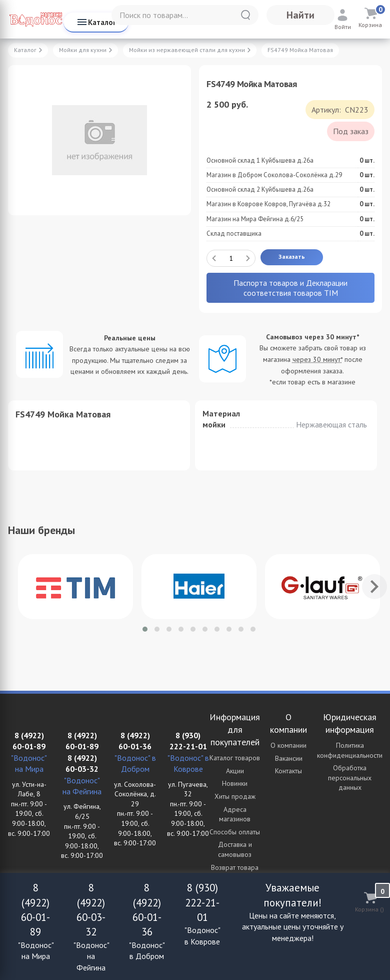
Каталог (96, 22)
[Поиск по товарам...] (185, 15)
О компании (288, 745)
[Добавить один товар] (248, 258)
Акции (235, 771)
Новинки (235, 783)
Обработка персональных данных (350, 778)
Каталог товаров (235, 758)
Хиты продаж (235, 796)
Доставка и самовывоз (235, 849)
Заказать (292, 257)
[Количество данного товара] (231, 258)
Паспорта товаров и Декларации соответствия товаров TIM (290, 288)
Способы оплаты (235, 832)
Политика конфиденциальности (350, 750)
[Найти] (245, 15)
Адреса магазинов (235, 814)
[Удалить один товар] (214, 258)
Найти (300, 15)
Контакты (288, 771)
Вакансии (289, 758)
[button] (145, 629)
